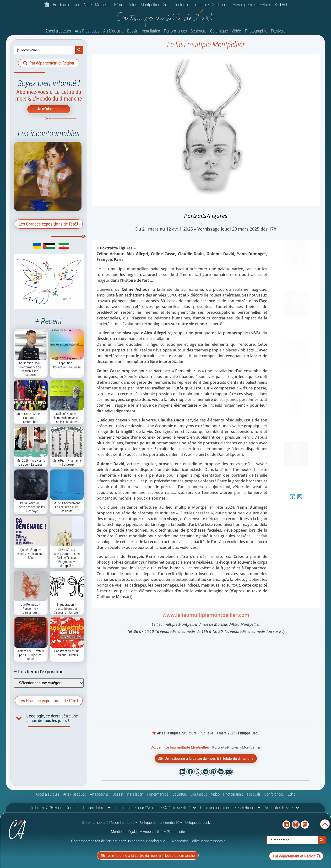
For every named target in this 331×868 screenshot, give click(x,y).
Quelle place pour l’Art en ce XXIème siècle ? (156, 808)
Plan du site (176, 832)
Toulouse (182, 5)
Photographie (256, 31)
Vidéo (236, 31)
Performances (175, 31)
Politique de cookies (199, 823)
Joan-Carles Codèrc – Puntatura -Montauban (31, 418)
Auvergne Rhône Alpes (252, 5)
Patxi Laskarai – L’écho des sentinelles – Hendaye (31, 507)
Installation (151, 31)
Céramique (219, 31)
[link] (30, 248)
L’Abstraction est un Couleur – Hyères (67, 653)
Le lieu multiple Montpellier (206, 44)
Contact (72, 808)
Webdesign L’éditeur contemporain (198, 841)
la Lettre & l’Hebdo (47, 808)
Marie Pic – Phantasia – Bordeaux (67, 462)
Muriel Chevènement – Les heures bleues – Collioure (67, 507)
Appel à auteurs (58, 31)
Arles (133, 5)
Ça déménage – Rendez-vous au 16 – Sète (31, 554)
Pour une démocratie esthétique (231, 808)
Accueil (157, 747)
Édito (292, 794)
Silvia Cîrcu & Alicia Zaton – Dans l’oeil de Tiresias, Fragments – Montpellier (67, 558)
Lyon (76, 5)
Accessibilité (153, 832)
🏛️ (47, 5)
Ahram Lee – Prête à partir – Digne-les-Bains (31, 655)
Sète (167, 5)
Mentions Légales (125, 832)
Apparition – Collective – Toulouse (67, 365)
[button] (183, 772)
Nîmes (120, 5)
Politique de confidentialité (159, 823)
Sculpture (198, 31)
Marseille (103, 5)
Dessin (133, 31)
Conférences (274, 794)
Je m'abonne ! (49, 109)
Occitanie (201, 5)
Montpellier (150, 5)
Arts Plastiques (87, 31)
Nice (88, 5)
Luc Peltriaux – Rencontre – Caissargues (31, 609)
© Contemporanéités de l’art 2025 (108, 823)
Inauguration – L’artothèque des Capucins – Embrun (67, 609)
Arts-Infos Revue (282, 808)
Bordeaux (61, 5)
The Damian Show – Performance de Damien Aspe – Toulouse (31, 369)
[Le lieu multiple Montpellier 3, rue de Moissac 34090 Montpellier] (206, 680)
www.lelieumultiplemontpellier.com (206, 615)
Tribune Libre (97, 808)
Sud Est (281, 5)
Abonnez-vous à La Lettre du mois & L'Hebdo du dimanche (49, 95)
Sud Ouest (221, 5)
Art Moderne (113, 31)
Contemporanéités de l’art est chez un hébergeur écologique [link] (119, 841)
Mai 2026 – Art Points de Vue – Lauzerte (31, 462)
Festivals (278, 31)
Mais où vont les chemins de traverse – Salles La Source (67, 418)
